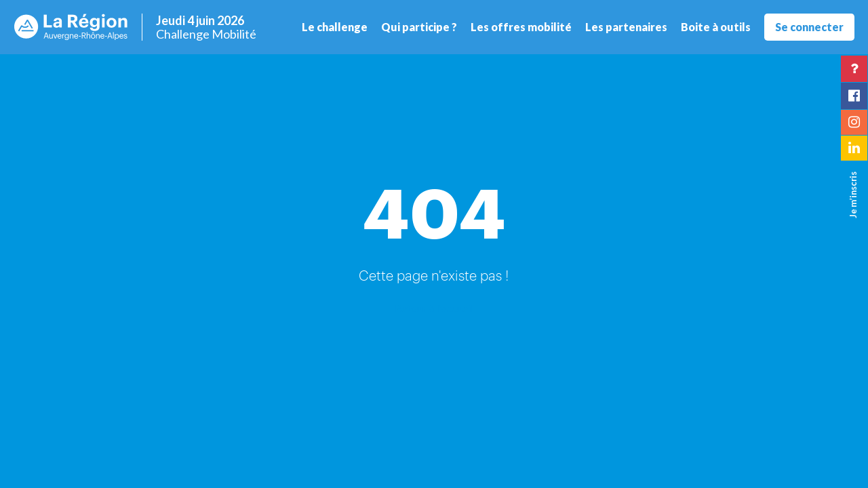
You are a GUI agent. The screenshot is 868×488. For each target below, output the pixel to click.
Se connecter (809, 27)
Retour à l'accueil (434, 308)
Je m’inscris (853, 195)
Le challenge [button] (335, 27)
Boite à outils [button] (716, 27)
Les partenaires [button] (626, 27)
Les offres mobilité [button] (521, 27)
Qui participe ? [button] (419, 27)
